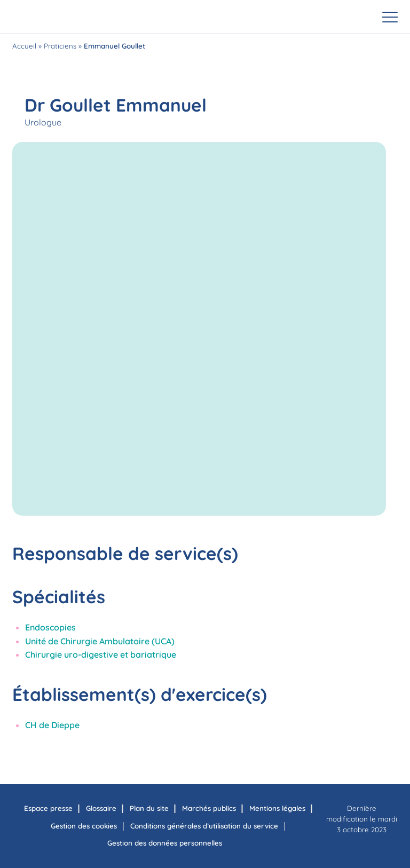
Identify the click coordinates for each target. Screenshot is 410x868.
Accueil (24, 46)
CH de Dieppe (52, 725)
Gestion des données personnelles (165, 843)
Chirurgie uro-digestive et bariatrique (101, 654)
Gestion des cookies (84, 826)
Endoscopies (50, 627)
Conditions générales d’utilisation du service (204, 826)
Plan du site (149, 808)
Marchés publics (209, 808)
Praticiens (60, 46)
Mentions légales (277, 808)
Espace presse (48, 808)
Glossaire (101, 808)
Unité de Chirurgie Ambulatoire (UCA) (100, 641)
